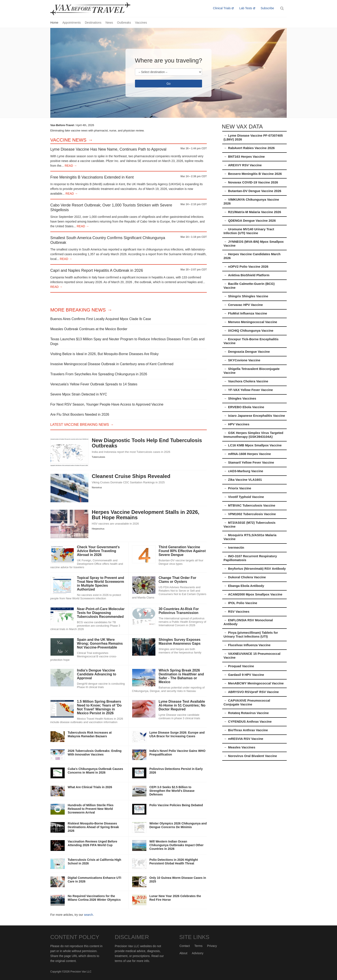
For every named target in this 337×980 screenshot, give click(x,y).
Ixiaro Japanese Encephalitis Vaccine (257, 416)
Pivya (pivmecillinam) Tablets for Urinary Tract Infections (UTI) (251, 634)
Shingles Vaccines (242, 398)
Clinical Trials (222, 8)
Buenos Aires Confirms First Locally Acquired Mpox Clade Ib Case (101, 319)
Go (169, 84)
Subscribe (267, 8)
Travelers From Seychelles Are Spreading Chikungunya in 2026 (99, 374)
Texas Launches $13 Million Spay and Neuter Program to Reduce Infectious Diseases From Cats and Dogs (127, 341)
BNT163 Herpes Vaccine (246, 156)
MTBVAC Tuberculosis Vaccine (252, 505)
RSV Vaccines (239, 611)
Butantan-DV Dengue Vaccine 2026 (255, 191)
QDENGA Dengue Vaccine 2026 (252, 221)
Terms (198, 946)
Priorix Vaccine (240, 488)
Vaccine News (68, 140)
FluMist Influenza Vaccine (248, 313)
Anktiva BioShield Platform (249, 275)
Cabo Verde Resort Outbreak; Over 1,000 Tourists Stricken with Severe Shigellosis (111, 208)
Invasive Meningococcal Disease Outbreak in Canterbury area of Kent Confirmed (112, 364)
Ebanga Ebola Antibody (246, 586)
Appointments (72, 23)
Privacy (212, 946)
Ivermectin (236, 547)
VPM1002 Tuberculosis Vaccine (252, 514)
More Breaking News (78, 310)
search (88, 915)
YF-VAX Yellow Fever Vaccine (250, 390)
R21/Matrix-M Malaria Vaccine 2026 (255, 212)
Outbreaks (124, 23)
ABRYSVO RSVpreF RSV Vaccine (253, 692)
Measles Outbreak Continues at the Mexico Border (89, 329)
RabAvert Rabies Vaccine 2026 (251, 148)
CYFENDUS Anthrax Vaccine (250, 721)
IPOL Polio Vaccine (243, 603)
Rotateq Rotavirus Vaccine (248, 713)
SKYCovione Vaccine (244, 360)
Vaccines (141, 23)
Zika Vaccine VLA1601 (245, 480)
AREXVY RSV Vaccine (245, 165)
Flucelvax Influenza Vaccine (249, 645)
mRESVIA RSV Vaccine (246, 739)
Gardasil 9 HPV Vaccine (246, 675)
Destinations (93, 23)
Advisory (198, 953)
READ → (70, 166)
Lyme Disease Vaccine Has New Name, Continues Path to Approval (108, 149)
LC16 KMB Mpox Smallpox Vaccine (255, 445)
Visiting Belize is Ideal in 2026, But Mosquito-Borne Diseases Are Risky (104, 354)
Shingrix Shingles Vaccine (248, 296)
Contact (185, 946)
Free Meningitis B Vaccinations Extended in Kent (92, 177)
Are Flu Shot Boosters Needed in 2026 (80, 414)
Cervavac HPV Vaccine (245, 305)
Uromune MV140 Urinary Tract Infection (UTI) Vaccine (249, 231)
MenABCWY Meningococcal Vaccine (256, 683)
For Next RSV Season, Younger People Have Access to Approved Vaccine (107, 404)
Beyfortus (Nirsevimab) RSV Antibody (257, 569)
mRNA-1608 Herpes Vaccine (249, 454)
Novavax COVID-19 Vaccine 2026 (253, 182)
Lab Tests (246, 8)
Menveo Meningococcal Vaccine (253, 322)
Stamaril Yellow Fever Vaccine (251, 462)
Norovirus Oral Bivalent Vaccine (253, 756)
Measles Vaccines (242, 747)
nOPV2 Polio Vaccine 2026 (248, 266)
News (109, 23)
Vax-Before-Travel (95, 9)
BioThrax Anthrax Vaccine (248, 730)
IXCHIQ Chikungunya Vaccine (251, 330)
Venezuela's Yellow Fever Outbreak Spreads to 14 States (94, 384)
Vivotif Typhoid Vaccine (246, 497)
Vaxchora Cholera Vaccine (248, 381)
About (183, 953)
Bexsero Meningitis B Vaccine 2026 (255, 174)
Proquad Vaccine (241, 666)
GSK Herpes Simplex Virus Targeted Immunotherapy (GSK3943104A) (253, 435)
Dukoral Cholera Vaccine (247, 577)
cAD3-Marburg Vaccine (246, 471)
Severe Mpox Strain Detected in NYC (79, 394)
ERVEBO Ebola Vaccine (246, 407)
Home (54, 23)
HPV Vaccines (239, 424)
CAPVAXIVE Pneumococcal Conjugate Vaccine (247, 702)
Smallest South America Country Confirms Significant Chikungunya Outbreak (108, 240)
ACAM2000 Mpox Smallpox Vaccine (255, 594)
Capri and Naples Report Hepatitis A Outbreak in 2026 (97, 270)
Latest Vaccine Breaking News (80, 425)
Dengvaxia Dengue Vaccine (249, 352)
